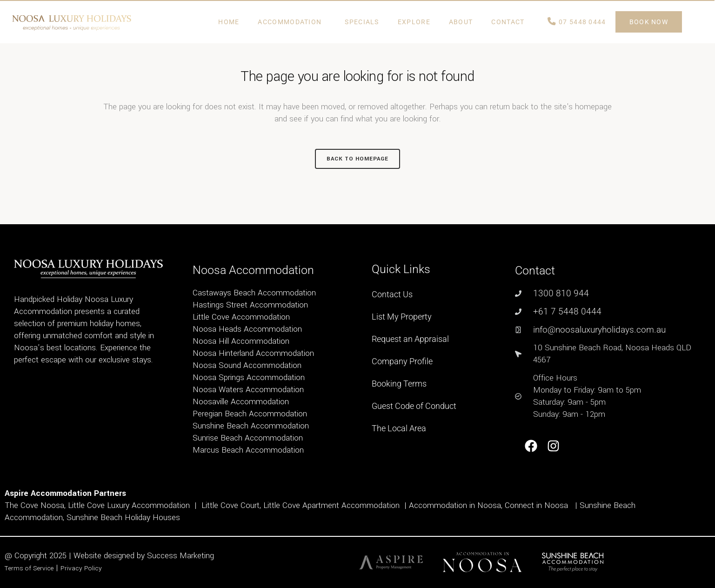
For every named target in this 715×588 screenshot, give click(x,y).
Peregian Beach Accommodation (250, 414)
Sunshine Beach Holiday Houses (123, 518)
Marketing (197, 556)
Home (229, 22)
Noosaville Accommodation (241, 402)
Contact (510, 22)
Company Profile (402, 361)
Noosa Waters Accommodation (248, 390)
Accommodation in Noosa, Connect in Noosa (488, 505)
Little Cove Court (231, 505)
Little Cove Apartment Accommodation (331, 505)
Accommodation (292, 22)
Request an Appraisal (410, 339)
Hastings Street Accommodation (250, 305)
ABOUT (461, 22)
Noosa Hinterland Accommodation (253, 353)
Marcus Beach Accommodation (248, 450)
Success (163, 556)
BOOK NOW (649, 22)
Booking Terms (399, 384)
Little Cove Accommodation (241, 317)
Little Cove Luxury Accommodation (129, 505)
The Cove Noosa (34, 505)
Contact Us (392, 294)
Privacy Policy (81, 568)
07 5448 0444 (577, 22)
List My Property (402, 317)
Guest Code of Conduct (414, 406)
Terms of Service (29, 568)
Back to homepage (357, 159)
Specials (362, 22)
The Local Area (399, 428)
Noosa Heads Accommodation (247, 329)
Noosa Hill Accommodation (241, 341)
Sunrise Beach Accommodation (248, 438)
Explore (414, 22)
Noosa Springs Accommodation (249, 378)
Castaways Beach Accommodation (254, 293)
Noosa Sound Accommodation (247, 365)
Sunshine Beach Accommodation (251, 426)
